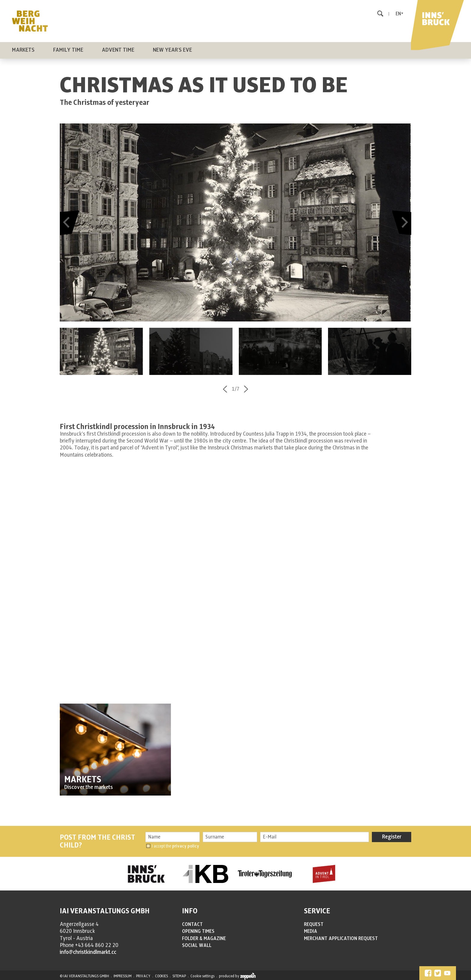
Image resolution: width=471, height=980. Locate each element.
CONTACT (192, 924)
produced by (237, 976)
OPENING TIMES (198, 931)
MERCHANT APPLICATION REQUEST (341, 939)
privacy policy (186, 846)
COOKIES (161, 976)
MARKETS (83, 780)
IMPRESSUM (123, 976)
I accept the (176, 846)
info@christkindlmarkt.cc (88, 952)
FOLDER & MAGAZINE (204, 939)
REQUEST (314, 924)
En (398, 14)
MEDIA (311, 931)
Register (392, 837)
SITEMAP (179, 976)
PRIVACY (143, 976)
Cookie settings (202, 976)
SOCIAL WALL (197, 945)
